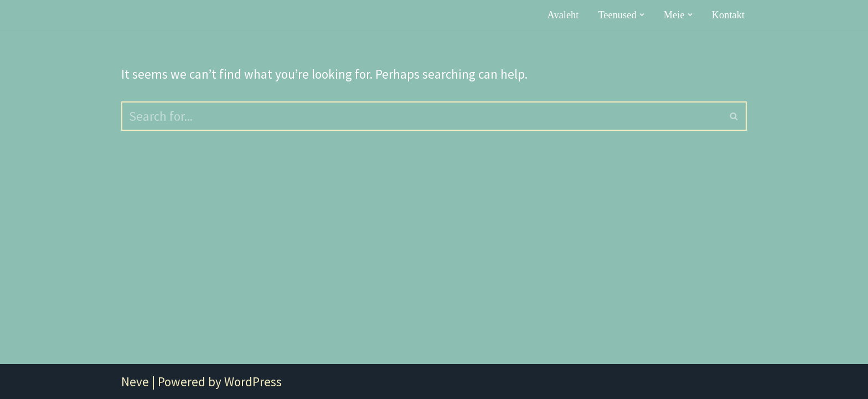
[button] (642, 15)
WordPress (253, 382)
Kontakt (728, 15)
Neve (135, 382)
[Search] (422, 116)
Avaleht (563, 15)
